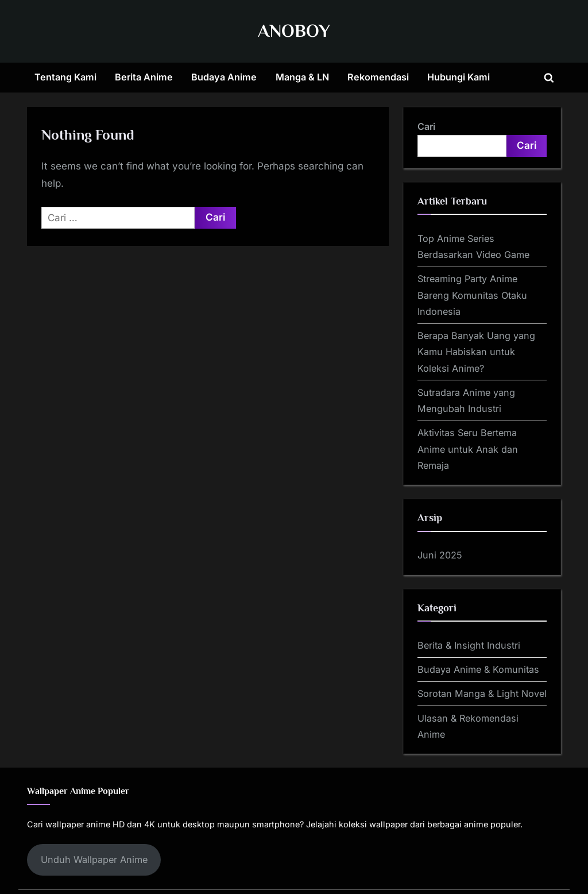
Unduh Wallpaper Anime (94, 860)
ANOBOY (294, 31)
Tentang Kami (65, 77)
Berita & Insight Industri (469, 645)
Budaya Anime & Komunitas (478, 669)
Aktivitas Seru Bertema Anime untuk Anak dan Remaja (468, 449)
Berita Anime (144, 77)
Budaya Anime (224, 77)
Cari (426, 126)
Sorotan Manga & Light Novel (482, 693)
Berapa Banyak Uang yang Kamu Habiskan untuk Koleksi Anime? (476, 352)
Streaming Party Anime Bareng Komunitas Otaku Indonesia (472, 295)
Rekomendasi (378, 77)
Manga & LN (302, 77)
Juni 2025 (440, 555)
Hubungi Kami (459, 77)
